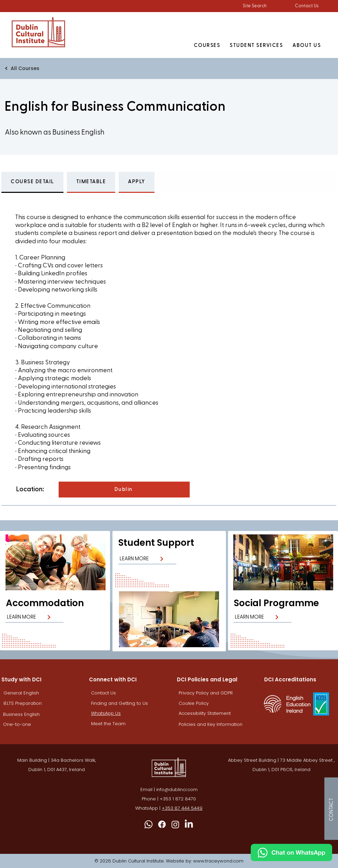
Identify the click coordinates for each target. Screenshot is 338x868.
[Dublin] (124, 490)
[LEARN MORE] (34, 618)
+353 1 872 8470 (178, 799)
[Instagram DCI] (175, 824)
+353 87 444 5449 (182, 808)
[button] (255, 6)
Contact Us (307, 6)
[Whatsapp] (148, 824)
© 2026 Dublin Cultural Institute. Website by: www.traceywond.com (169, 861)
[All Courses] (49, 68)
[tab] (32, 182)
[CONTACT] (331, 808)
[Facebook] (162, 824)
